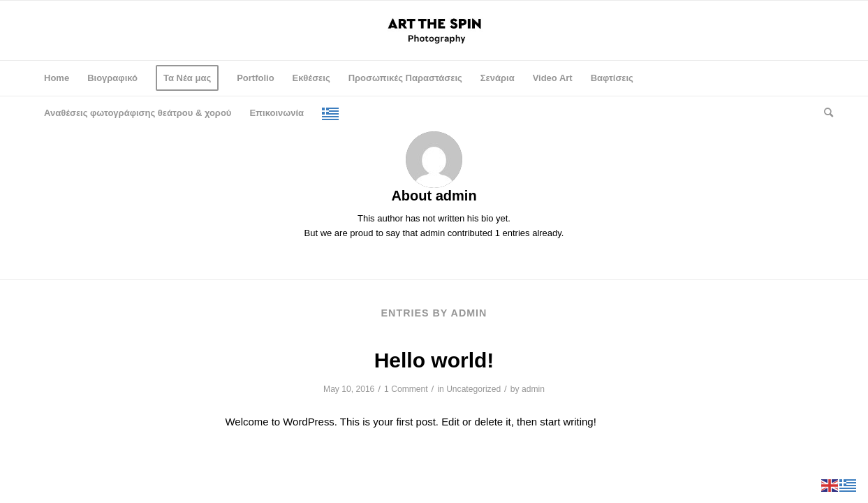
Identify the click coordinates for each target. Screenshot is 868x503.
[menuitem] (57, 78)
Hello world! (434, 360)
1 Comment (406, 389)
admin (533, 389)
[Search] (824, 113)
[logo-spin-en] (434, 30)
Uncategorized (473, 389)
